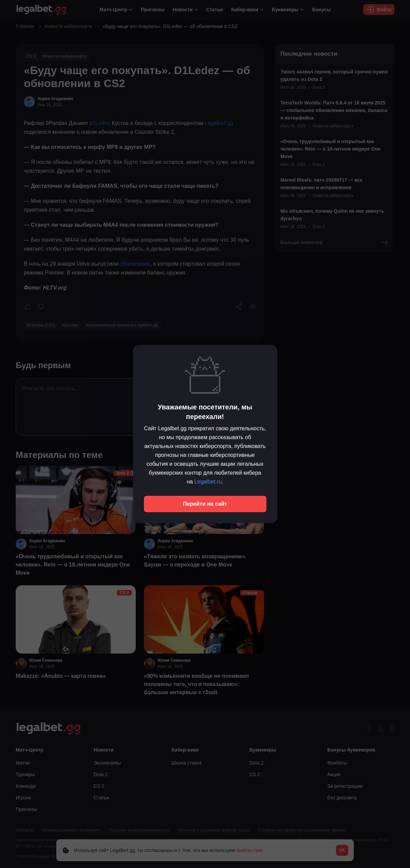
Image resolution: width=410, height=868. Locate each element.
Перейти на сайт (205, 504)
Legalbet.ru (208, 482)
